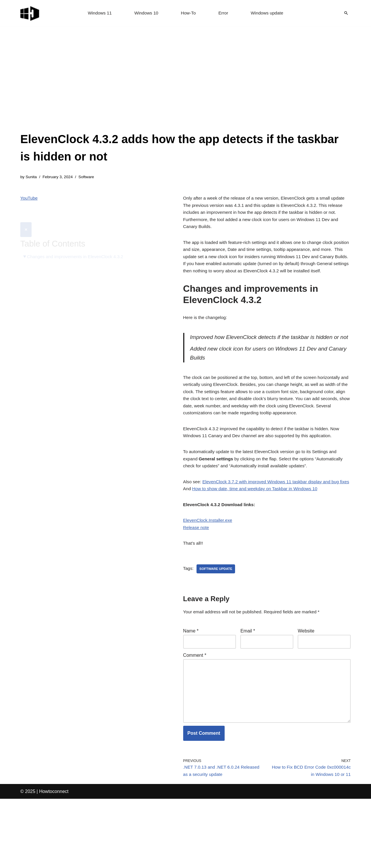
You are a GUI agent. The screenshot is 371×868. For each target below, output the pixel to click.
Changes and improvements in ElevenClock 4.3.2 (78, 244)
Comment (195, 716)
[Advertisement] (185, 87)
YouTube (29, 199)
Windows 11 (98, 13)
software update (217, 628)
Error (224, 13)
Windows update (269, 13)
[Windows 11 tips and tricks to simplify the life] (30, 13)
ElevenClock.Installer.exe (209, 577)
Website (306, 691)
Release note (197, 585)
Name (191, 691)
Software (89, 177)
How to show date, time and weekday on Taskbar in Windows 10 (259, 544)
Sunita (32, 177)
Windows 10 (145, 13)
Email (248, 691)
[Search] (346, 13)
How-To (188, 13)
